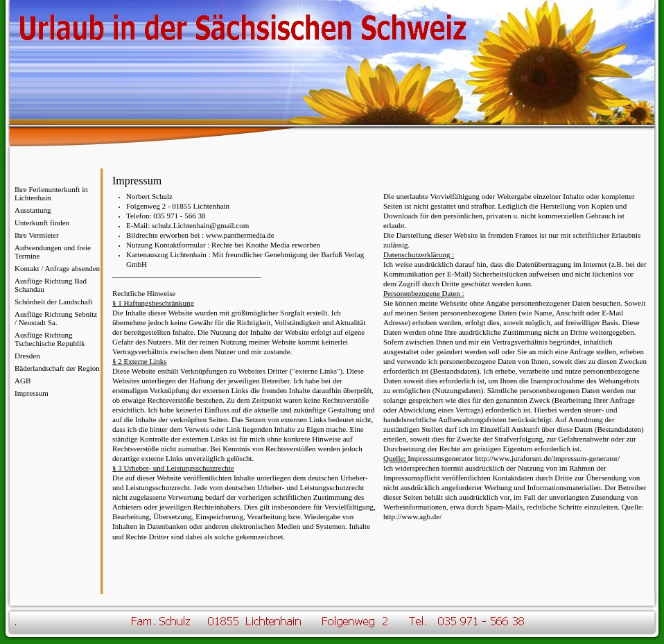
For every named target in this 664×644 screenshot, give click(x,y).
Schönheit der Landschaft (53, 302)
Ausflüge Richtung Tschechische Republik (50, 339)
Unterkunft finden (42, 223)
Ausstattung (33, 210)
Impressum (32, 393)
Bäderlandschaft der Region (57, 368)
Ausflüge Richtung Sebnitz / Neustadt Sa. (56, 318)
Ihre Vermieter (37, 235)
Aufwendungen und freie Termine (53, 252)
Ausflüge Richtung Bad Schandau (51, 285)
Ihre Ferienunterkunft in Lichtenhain (51, 193)
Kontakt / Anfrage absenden (57, 268)
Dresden (27, 356)
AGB (23, 381)
